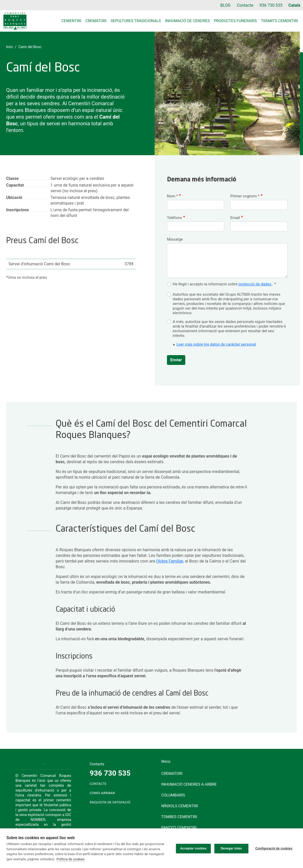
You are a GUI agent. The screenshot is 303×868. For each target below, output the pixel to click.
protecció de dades (255, 284)
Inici (10, 47)
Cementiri (71, 21)
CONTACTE (98, 784)
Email (235, 218)
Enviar (176, 360)
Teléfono (174, 218)
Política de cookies (70, 859)
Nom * (172, 196)
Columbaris (173, 795)
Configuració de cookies (274, 848)
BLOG (225, 5)
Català (294, 5)
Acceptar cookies (193, 848)
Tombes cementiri (179, 817)
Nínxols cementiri (180, 806)
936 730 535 (271, 5)
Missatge (175, 239)
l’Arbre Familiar (170, 561)
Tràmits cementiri (279, 21)
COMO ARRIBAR (102, 793)
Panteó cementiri (179, 828)
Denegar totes (231, 848)
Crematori (96, 21)
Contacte (245, 5)
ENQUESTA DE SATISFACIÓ (110, 803)
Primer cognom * (245, 196)
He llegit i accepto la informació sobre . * (224, 284)
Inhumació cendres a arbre (189, 784)
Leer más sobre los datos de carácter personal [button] (216, 344)
